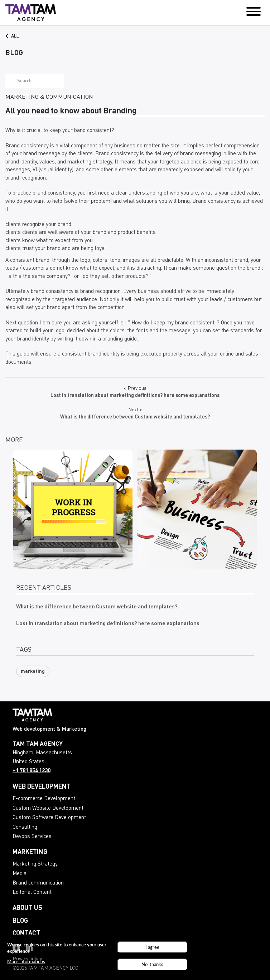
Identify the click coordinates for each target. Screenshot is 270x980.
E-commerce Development (44, 799)
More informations (26, 962)
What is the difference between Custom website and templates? (97, 607)
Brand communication (38, 883)
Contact (26, 934)
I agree (152, 948)
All (15, 36)
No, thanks (152, 966)
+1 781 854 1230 (32, 771)
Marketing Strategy (35, 864)
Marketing (30, 852)
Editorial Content (32, 893)
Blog (20, 921)
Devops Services (32, 837)
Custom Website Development (48, 808)
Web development (42, 787)
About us (27, 908)
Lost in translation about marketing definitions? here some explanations (108, 624)
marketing (33, 672)
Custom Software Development (49, 818)
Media (20, 874)
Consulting (25, 827)
